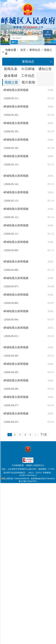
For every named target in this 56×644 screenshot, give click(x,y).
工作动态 (28, 76)
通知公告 (45, 69)
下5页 (44, 435)
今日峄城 (28, 69)
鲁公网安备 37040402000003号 (15, 479)
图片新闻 (28, 82)
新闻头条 (11, 69)
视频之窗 (11, 82)
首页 (23, 50)
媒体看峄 (11, 76)
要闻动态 (35, 50)
